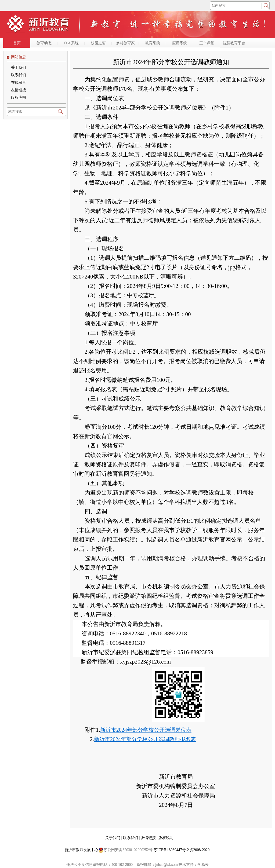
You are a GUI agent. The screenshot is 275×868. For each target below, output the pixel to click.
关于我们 (19, 67)
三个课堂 (207, 43)
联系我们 (19, 75)
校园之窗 (98, 43)
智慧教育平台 (234, 43)
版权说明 (166, 838)
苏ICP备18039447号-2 (171, 850)
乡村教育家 (125, 43)
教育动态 (44, 43)
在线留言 (19, 83)
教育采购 (153, 43)
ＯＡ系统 (71, 43)
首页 (17, 43)
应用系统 (180, 43)
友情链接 (19, 90)
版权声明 (19, 98)
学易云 (203, 865)
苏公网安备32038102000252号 (125, 850)
